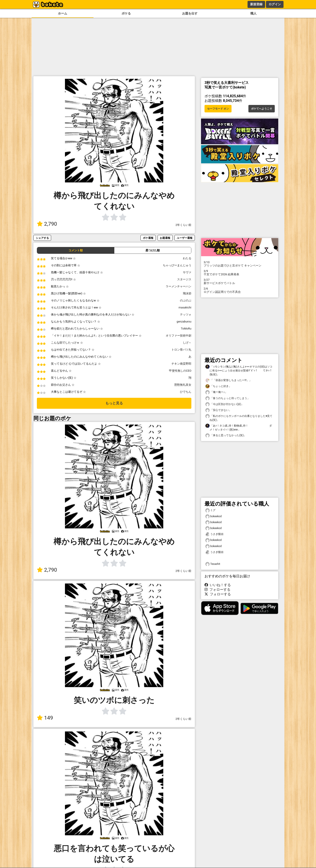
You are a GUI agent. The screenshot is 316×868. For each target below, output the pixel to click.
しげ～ (187, 343)
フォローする (217, 590)
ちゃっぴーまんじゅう (177, 265)
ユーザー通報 (185, 238)
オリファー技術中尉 (179, 336)
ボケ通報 (148, 238)
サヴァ (187, 272)
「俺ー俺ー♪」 (216, 392)
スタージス (184, 279)
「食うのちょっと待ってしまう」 (228, 398)
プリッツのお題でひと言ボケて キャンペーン (240, 264)
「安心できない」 (218, 410)
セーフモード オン (218, 109)
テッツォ (186, 314)
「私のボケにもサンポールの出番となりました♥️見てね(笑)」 (239, 418)
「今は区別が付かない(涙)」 (224, 404)
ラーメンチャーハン (179, 286)
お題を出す (190, 14)
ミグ (210, 510)
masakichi (185, 307)
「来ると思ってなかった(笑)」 (226, 435)
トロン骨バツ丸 (181, 350)
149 (45, 718)
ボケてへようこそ (262, 109)
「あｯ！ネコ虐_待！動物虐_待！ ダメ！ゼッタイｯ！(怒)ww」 (239, 427)
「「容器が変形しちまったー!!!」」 (229, 380)
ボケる (126, 14)
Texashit (213, 564)
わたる (187, 258)
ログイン (275, 4)
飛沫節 (187, 293)
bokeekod (214, 516)
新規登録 (256, 4)
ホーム (63, 14)
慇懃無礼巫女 (183, 385)
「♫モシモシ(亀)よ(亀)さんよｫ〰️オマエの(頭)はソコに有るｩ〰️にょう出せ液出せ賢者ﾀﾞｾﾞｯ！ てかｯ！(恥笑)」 (239, 370)
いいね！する (218, 585)
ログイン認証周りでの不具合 (240, 290)
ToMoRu (186, 329)
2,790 (47, 224)
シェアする (42, 238)
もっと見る (114, 403)
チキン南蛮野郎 (181, 364)
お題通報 (165, 238)
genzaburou (184, 321)
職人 (253, 14)
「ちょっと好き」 (218, 386)
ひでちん (186, 392)
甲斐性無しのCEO (180, 371)
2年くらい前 (183, 225)
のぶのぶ (186, 300)
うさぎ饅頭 (214, 534)
